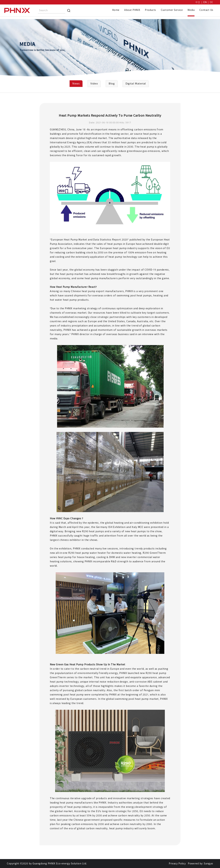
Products (150, 10)
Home (116, 10)
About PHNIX (132, 10)
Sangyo (208, 864)
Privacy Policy (177, 864)
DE (211, 2)
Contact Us (206, 10)
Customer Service (172, 10)
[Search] (69, 10)
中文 (198, 2)
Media (191, 10)
